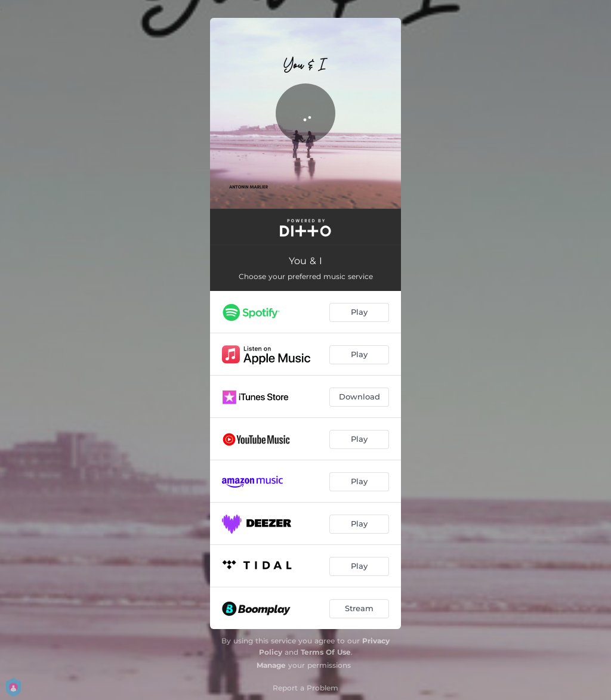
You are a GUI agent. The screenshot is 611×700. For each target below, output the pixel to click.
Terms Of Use (326, 652)
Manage (271, 665)
